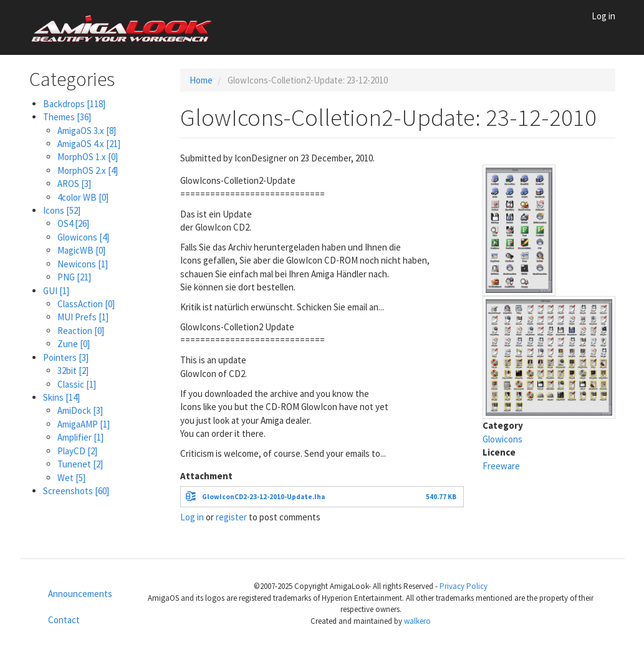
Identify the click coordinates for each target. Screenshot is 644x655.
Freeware (501, 466)
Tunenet (80, 464)
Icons (62, 210)
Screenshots (76, 491)
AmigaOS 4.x (89, 144)
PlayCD (77, 451)
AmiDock (80, 410)
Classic (77, 384)
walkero (417, 621)
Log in (603, 16)
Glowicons (83, 237)
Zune (74, 344)
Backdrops (74, 104)
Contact (64, 620)
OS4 (73, 223)
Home (201, 80)
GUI (56, 291)
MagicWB (81, 250)
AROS (74, 184)
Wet (71, 478)
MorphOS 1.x (88, 157)
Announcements (80, 594)
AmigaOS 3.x (87, 131)
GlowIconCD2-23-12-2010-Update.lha (263, 497)
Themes (67, 117)
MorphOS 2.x (88, 170)
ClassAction (86, 304)
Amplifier (80, 437)
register (231, 517)
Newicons (83, 264)
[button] (519, 229)
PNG (74, 277)
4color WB (83, 197)
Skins (61, 397)
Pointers (66, 357)
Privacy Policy (464, 586)
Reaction (81, 331)
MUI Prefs (83, 317)
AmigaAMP (84, 424)
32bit (73, 371)
